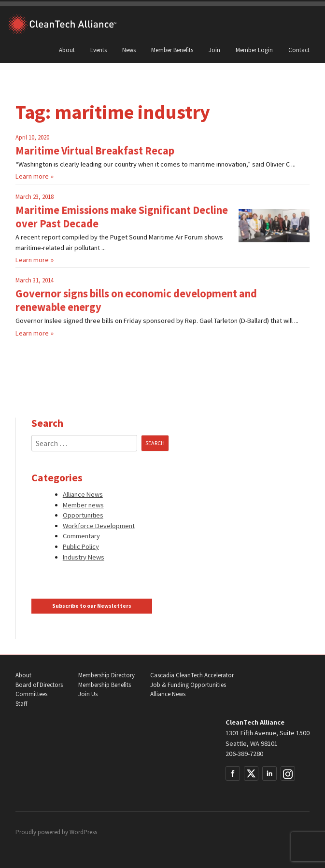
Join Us (88, 694)
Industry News (84, 557)
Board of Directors (39, 685)
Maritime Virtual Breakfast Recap (95, 151)
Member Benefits (172, 50)
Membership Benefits (105, 685)
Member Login (254, 50)
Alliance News (83, 494)
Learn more (32, 176)
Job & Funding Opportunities (188, 685)
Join (214, 50)
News (129, 50)
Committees (31, 694)
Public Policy (81, 546)
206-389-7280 (244, 754)
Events (99, 50)
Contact (299, 50)
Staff (21, 704)
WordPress (83, 832)
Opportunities (83, 515)
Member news (83, 505)
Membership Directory (106, 675)
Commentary (81, 536)
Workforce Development (99, 526)
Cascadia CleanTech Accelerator (192, 675)
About (67, 50)
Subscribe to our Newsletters (92, 606)
